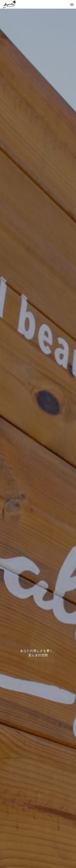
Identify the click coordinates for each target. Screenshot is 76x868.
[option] (38, 438)
